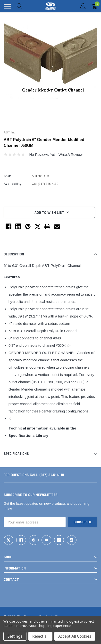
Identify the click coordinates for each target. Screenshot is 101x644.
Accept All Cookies (75, 636)
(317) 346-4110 (52, 475)
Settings (15, 636)
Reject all (40, 636)
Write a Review (71, 154)
